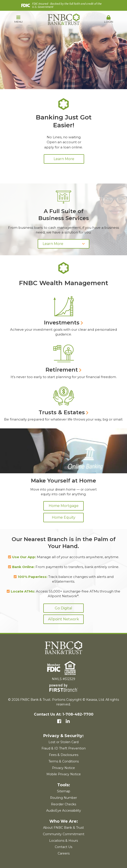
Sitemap (64, 791)
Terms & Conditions (64, 761)
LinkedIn (68, 721)
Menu (18, 19)
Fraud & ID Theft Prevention (64, 748)
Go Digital (63, 608)
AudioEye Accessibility (64, 811)
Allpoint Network (63, 619)
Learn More (64, 159)
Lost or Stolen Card (63, 742)
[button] (18, 20)
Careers (64, 853)
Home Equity (64, 517)
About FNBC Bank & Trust (63, 828)
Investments (62, 323)
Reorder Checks (63, 804)
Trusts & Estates (62, 412)
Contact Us (63, 847)
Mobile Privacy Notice (64, 774)
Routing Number (63, 798)
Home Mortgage (64, 506)
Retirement (62, 370)
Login (109, 19)
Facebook (59, 721)
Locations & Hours (63, 841)
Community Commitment (64, 834)
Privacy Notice (63, 768)
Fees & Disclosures (64, 755)
